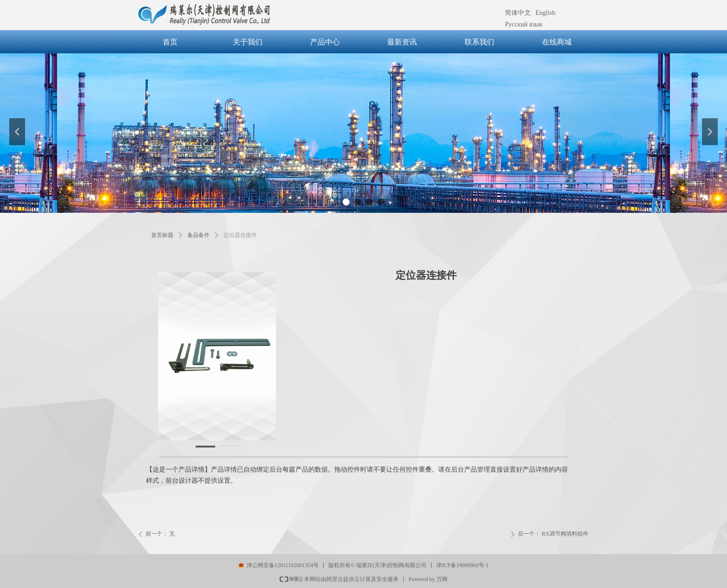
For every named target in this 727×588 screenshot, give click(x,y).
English (545, 13)
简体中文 (518, 13)
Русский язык (524, 24)
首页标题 (162, 235)
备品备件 (198, 235)
